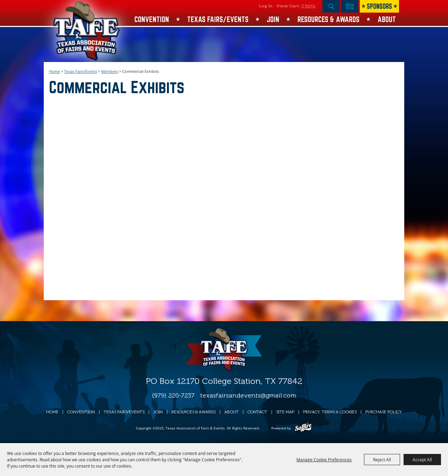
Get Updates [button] (350, 6)
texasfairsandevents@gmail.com (248, 395)
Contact (257, 412)
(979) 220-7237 (173, 395)
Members (110, 71)
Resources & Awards (328, 19)
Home (54, 71)
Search (331, 6)
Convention (152, 19)
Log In (266, 6)
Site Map (285, 412)
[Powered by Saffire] (303, 428)
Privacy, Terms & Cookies (330, 412)
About (387, 19)
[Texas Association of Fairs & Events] (87, 31)
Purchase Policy (384, 412)
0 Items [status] (309, 6)
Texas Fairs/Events (218, 19)
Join (273, 19)
